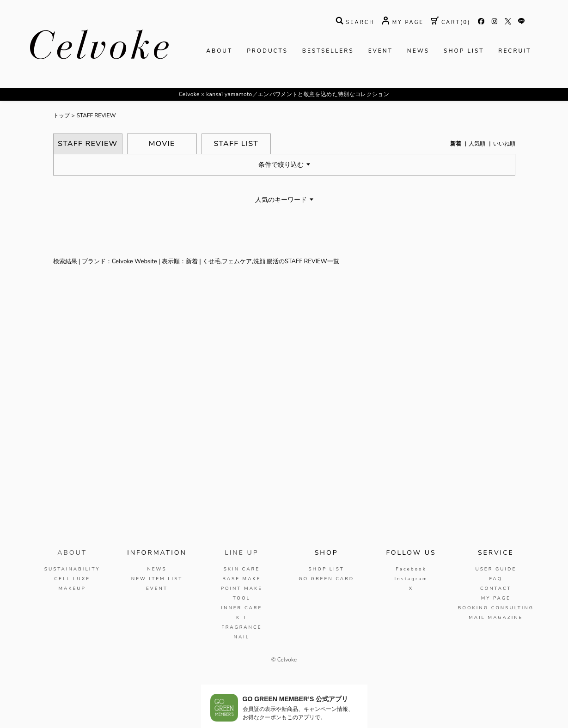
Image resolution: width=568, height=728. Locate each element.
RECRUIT (515, 51)
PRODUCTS (267, 51)
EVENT (381, 51)
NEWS (418, 51)
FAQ (496, 579)
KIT (242, 618)
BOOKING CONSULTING (496, 608)
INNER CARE (241, 608)
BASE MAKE (241, 579)
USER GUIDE (496, 569)
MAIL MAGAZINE (496, 618)
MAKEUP (72, 588)
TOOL (242, 598)
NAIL (241, 637)
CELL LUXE (72, 579)
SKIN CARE (242, 569)
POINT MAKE (242, 588)
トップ (61, 115)
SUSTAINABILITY (72, 569)
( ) (451, 22)
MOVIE (162, 144)
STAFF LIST (236, 144)
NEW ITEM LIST (157, 579)
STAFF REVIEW (96, 115)
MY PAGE (496, 598)
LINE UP (241, 553)
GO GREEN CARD (326, 579)
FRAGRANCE (241, 627)
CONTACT (496, 588)
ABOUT (219, 51)
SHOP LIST (464, 51)
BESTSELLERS (328, 51)
